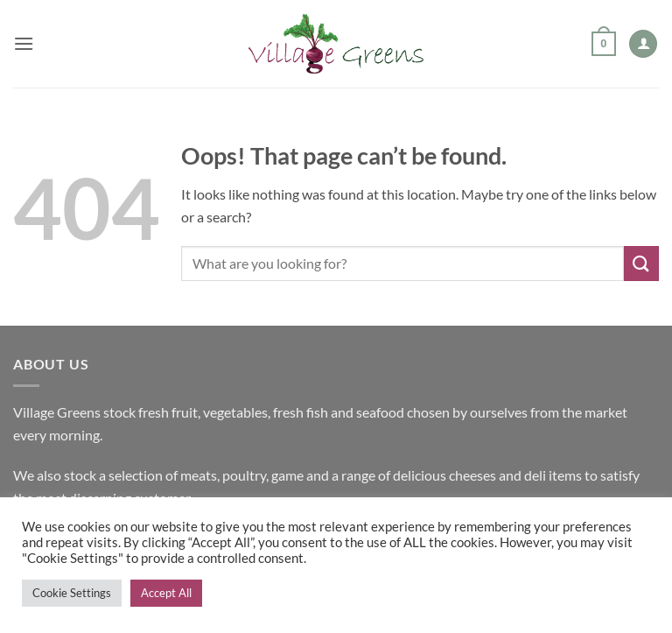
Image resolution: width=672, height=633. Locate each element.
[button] (24, 43)
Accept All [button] (166, 593)
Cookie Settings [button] (72, 593)
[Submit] (641, 263)
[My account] (643, 44)
